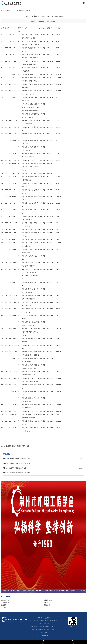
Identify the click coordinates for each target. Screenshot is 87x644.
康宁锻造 (4, 607)
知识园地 (20, 11)
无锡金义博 (47, 605)
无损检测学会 (5, 600)
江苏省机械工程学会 (49, 600)
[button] (80, 591)
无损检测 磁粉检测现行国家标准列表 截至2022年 (16, 473)
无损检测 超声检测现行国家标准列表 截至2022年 (16, 459)
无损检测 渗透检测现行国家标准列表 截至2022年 (16, 468)
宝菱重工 (4, 605)
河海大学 (46, 603)
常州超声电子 (5, 603)
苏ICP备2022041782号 (43, 635)
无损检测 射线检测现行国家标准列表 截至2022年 (20, 446)
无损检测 (27, 11)
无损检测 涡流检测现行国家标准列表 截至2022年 (16, 463)
